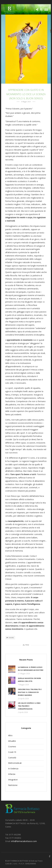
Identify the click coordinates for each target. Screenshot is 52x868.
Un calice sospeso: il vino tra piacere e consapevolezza (29, 706)
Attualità (12, 741)
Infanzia (12, 774)
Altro (26, 645)
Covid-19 (12, 752)
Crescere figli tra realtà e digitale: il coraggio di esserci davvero (30, 692)
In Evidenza (13, 769)
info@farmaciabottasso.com (24, 841)
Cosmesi (12, 747)
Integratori (13, 780)
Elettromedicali (15, 763)
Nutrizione (13, 785)
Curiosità (12, 758)
